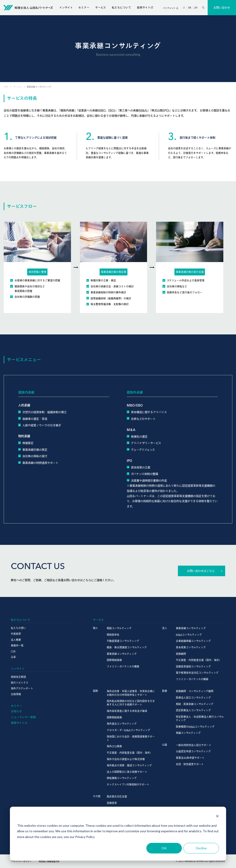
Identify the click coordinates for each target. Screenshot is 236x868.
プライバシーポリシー (21, 861)
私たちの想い (18, 628)
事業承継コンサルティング (122, 654)
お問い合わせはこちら (201, 571)
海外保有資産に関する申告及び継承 (127, 711)
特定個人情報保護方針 (49, 861)
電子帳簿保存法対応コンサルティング (197, 673)
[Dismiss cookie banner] (217, 817)
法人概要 (16, 640)
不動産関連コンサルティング (123, 641)
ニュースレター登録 (23, 717)
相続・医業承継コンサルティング (195, 704)
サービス (101, 7)
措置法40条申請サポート (190, 758)
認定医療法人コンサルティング (193, 710)
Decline (201, 848)
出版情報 (16, 694)
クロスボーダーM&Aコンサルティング (128, 730)
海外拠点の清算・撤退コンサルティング (129, 765)
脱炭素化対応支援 (117, 796)
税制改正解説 (18, 677)
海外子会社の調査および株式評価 (126, 759)
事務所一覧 (17, 645)
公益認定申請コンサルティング (193, 751)
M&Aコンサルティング (189, 635)
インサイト (66, 7)
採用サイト (144, 7)
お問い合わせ (222, 8)
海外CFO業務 (114, 746)
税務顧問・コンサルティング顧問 (195, 691)
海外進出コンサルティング (122, 724)
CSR (13, 651)
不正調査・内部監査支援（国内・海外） (199, 660)
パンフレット (169, 8)
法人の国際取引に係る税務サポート (127, 772)
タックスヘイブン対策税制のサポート (128, 784)
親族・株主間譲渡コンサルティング (127, 647)
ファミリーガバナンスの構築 (123, 666)
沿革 (13, 657)
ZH (196, 7)
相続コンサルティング (119, 628)
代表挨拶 (16, 634)
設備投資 (112, 803)
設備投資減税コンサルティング (193, 666)
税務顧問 (181, 654)
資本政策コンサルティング (191, 647)
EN (190, 7)
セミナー (84, 7)
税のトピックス (20, 683)
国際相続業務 (114, 660)
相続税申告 (113, 635)
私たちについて (121, 7)
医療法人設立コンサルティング (193, 698)
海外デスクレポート (22, 688)
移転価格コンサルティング (122, 778)
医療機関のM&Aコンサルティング (195, 727)
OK (164, 848)
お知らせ (16, 711)
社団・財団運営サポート (190, 764)
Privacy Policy (85, 837)
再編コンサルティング (188, 733)
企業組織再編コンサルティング (193, 641)
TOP (6, 87)
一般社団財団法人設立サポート (194, 745)
